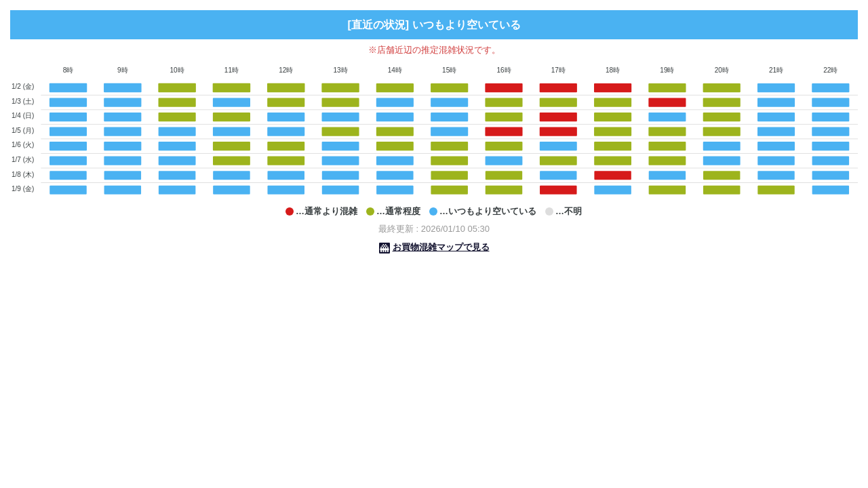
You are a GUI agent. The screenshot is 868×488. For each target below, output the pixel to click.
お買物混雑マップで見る (441, 247)
